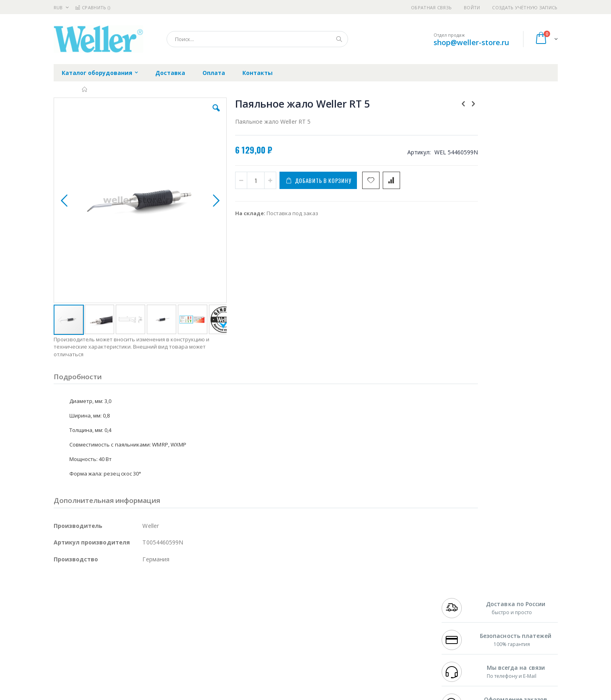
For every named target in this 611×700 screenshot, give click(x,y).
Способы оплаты (376, 622)
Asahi (141, 615)
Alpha (96, 615)
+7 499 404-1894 (459, 591)
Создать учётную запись (525, 7)
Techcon (122, 646)
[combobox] (257, 39)
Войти (472, 7)
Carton (144, 630)
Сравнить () (93, 7)
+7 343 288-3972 (459, 607)
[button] (197, 114)
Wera (116, 662)
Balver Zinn (68, 615)
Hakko (62, 591)
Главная (85, 89)
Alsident (164, 591)
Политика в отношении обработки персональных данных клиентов (270, 626)
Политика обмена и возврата (264, 607)
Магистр (175, 599)
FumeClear (86, 599)
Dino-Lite (117, 630)
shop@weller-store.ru (471, 42)
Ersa (82, 591)
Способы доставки (378, 607)
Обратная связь (431, 7)
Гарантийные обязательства (263, 591)
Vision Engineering (76, 630)
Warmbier (92, 646)
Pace (117, 591)
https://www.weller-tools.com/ (188, 694)
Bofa (59, 599)
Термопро (144, 599)
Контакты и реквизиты (384, 591)
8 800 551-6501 (462, 615)
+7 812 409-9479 (459, 599)
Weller (139, 591)
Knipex (94, 662)
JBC (99, 591)
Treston (63, 646)
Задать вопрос (245, 646)
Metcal (115, 599)
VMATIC (149, 646)
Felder (119, 615)
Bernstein (66, 662)
